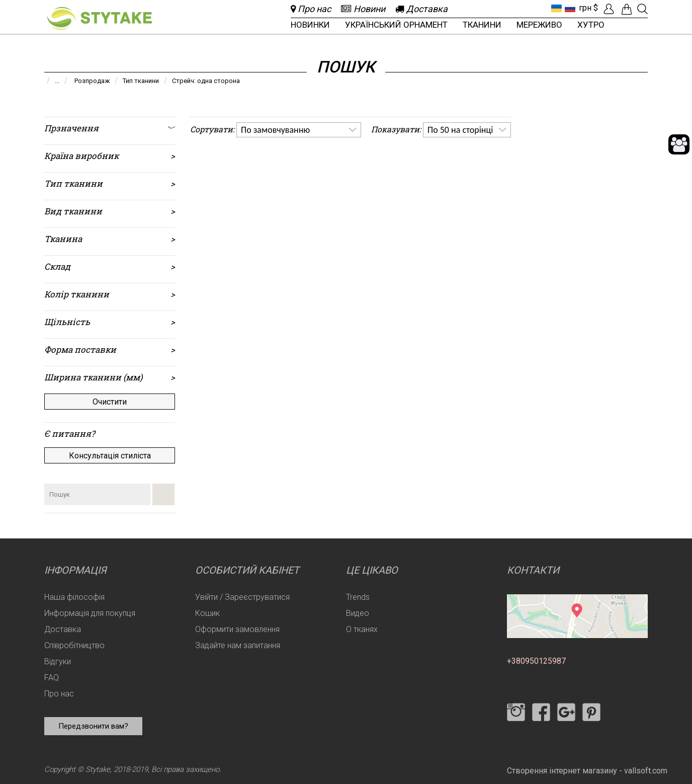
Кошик (207, 613)
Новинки (310, 25)
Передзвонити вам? (93, 726)
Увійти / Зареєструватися (242, 597)
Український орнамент (396, 25)
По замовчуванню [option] (275, 130)
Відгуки (58, 661)
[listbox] (299, 130)
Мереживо (539, 25)
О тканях (362, 629)
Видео (358, 613)
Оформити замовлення (237, 629)
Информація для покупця (90, 613)
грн (585, 8)
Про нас (59, 694)
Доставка (63, 629)
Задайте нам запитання (238, 645)
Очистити (110, 402)
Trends (358, 597)
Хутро (591, 25)
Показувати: (396, 129)
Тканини (482, 25)
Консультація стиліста (110, 456)
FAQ (52, 678)
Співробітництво (74, 645)
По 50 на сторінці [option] (460, 130)
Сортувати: (212, 129)
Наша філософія (74, 597)
